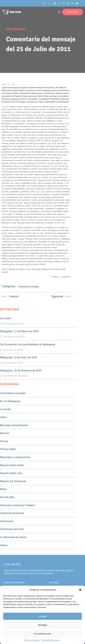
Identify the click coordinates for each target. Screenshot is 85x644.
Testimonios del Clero (12, 529)
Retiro (3, 489)
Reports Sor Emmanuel (13, 481)
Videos (4, 545)
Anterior (14, 296)
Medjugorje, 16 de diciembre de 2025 (21, 370)
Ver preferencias (42, 634)
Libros (3, 417)
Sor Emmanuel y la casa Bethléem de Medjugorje (28, 344)
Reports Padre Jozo (11, 473)
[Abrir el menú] (59, 12)
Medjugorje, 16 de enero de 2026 (19, 357)
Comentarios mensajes (29, 287)
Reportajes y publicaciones (15, 457)
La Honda (5, 409)
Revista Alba (7, 497)
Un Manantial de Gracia (13, 537)
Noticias (5, 433)
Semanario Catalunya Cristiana (17, 505)
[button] (80, 590)
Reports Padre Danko (12, 465)
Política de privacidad (50, 640)
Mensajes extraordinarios (14, 425)
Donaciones (72, 12)
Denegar (43, 625)
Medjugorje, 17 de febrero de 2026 (19, 331)
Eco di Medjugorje (10, 401)
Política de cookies (32, 640)
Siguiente (57, 296)
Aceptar (43, 616)
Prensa (4, 441)
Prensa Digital (8, 449)
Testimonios (7, 521)
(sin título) (6, 318)
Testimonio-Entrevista (12, 513)
